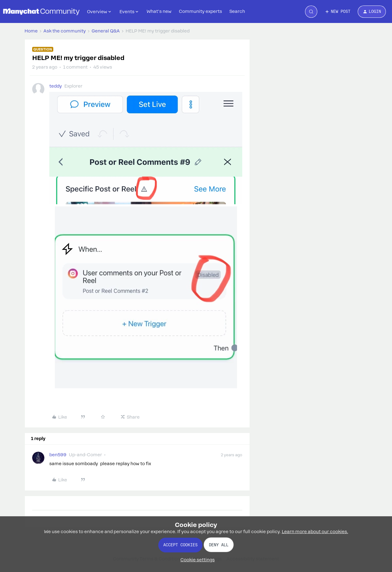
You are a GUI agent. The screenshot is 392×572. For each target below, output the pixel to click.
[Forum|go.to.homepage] (41, 12)
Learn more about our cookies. (315, 532)
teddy (56, 86)
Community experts (200, 11)
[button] (337, 12)
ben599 (58, 455)
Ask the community (65, 31)
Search (237, 11)
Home (31, 31)
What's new (159, 11)
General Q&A (106, 31)
